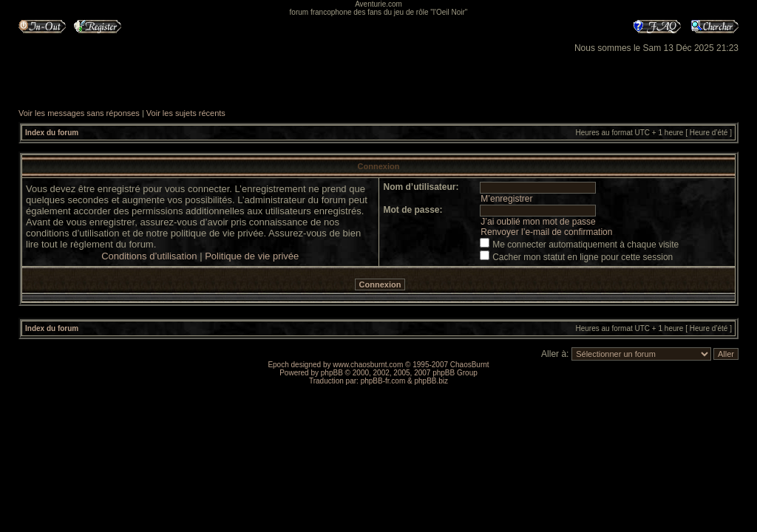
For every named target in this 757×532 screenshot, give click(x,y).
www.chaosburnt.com (368, 365)
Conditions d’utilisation (149, 256)
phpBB (332, 373)
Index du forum (52, 133)
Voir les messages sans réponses (79, 113)
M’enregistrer (506, 199)
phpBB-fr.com (383, 381)
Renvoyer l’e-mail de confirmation (546, 232)
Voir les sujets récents (186, 113)
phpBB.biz (431, 381)
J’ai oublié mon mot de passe (538, 222)
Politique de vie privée (252, 256)
